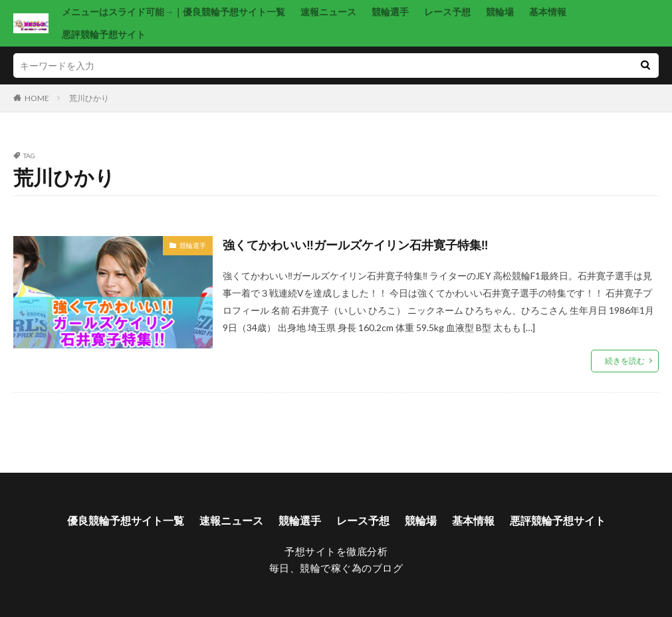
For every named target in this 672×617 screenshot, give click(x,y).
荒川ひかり (89, 98)
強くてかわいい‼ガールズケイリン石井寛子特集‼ (356, 245)
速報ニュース (328, 12)
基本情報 (548, 12)
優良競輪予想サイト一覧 (126, 520)
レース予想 (447, 12)
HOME (37, 98)
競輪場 (500, 12)
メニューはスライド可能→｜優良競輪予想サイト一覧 (173, 12)
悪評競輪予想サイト (104, 34)
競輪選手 (390, 12)
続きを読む (625, 361)
